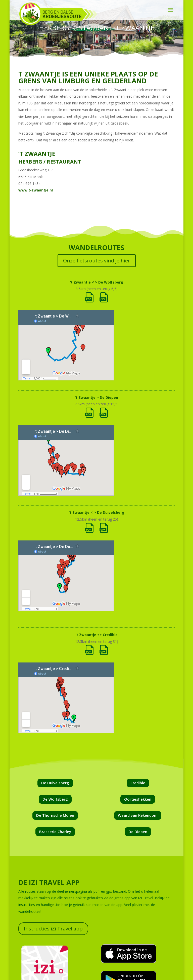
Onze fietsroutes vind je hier (97, 261)
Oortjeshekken (138, 799)
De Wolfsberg (55, 799)
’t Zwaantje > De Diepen (96, 397)
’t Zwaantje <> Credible (97, 635)
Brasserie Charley (55, 832)
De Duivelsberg (55, 783)
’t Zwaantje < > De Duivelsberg (97, 512)
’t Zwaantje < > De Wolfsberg (97, 282)
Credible (138, 783)
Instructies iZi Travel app (53, 929)
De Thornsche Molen (55, 815)
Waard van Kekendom (138, 815)
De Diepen (138, 832)
